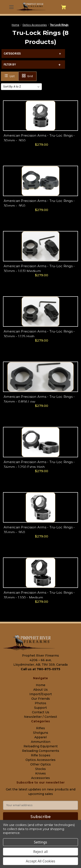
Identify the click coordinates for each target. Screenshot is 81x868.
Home (41, 685)
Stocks (40, 769)
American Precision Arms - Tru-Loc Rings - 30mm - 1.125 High (39, 334)
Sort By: (8, 87)
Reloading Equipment (41, 746)
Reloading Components (41, 751)
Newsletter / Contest (40, 717)
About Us (40, 690)
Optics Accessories (40, 760)
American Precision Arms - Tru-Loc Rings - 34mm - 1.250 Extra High (39, 464)
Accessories (40, 778)
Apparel (40, 737)
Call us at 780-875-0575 (40, 669)
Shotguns (41, 733)
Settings (40, 842)
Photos (40, 703)
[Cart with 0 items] (64, 7)
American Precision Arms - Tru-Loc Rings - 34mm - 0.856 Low (39, 399)
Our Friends (41, 699)
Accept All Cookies (41, 861)
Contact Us (41, 712)
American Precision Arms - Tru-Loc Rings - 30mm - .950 (39, 203)
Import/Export (41, 694)
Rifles (40, 728)
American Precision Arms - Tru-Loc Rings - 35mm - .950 (39, 530)
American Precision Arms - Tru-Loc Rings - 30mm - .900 (39, 138)
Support (40, 708)
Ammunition (41, 742)
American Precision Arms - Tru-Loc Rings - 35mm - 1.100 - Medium (39, 595)
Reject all (40, 852)
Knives (40, 773)
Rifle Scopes (41, 755)
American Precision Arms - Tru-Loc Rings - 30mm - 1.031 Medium (39, 269)
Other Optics (40, 764)
